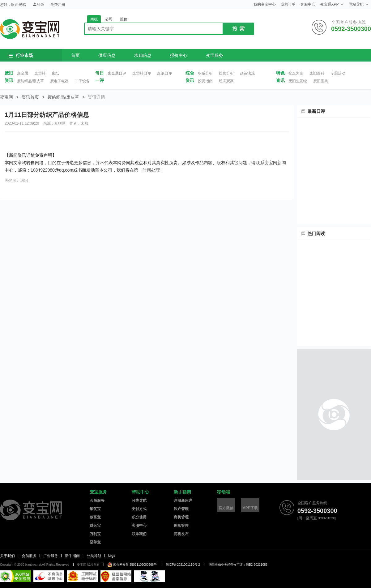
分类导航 (139, 501)
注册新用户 (183, 501)
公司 (109, 19)
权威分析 (205, 73)
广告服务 (51, 556)
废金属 (23, 73)
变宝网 (30, 29)
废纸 (55, 73)
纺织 (24, 181)
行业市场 (20, 55)
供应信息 (107, 55)
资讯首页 (30, 97)
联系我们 (139, 534)
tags (112, 556)
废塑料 (40, 73)
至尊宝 (95, 542)
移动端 (224, 492)
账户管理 (181, 509)
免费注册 (58, 5)
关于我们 (7, 556)
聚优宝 (95, 509)
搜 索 (239, 29)
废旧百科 (317, 73)
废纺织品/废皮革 (30, 81)
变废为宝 (296, 73)
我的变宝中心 (265, 4)
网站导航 (359, 4)
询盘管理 (181, 526)
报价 (124, 19)
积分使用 (139, 517)
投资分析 (226, 73)
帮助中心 (140, 492)
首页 (75, 55)
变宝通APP (332, 4)
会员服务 (97, 501)
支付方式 (139, 509)
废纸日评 (164, 73)
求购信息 (143, 55)
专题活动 (338, 73)
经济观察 (226, 81)
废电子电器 (59, 81)
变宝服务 (215, 55)
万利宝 (95, 534)
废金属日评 (117, 73)
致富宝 (95, 517)
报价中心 (179, 55)
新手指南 (182, 492)
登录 (38, 4)
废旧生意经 (298, 81)
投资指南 (205, 81)
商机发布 (181, 534)
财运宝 (95, 526)
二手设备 (82, 81)
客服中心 (308, 4)
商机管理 (181, 517)
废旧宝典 (321, 81)
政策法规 (247, 73)
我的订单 (288, 4)
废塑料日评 (142, 73)
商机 (94, 19)
